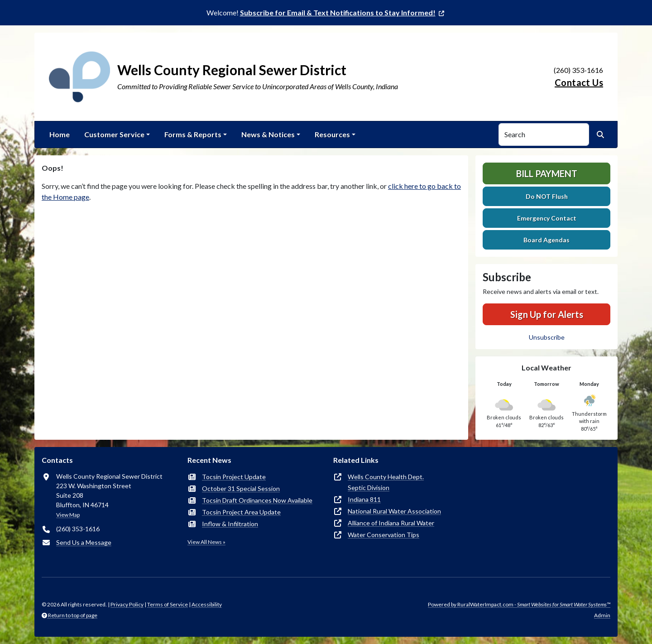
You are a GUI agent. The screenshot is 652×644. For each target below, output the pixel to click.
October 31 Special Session (241, 488)
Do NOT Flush (547, 196)
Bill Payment (547, 173)
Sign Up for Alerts (547, 314)
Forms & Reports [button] (193, 134)
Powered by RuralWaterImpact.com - (519, 604)
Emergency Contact (547, 218)
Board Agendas (547, 240)
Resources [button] (332, 134)
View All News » (206, 542)
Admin (602, 615)
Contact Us (579, 82)
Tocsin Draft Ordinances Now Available (257, 500)
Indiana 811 (364, 499)
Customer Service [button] (114, 134)
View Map (68, 515)
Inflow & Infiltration (230, 524)
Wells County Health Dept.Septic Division (386, 482)
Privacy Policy (127, 604)
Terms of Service (168, 604)
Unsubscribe (547, 337)
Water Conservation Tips (384, 535)
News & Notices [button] (268, 134)
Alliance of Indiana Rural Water (391, 523)
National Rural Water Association (394, 511)
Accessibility (207, 604)
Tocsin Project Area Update (241, 512)
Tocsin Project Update (234, 477)
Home (60, 134)
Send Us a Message (84, 542)
